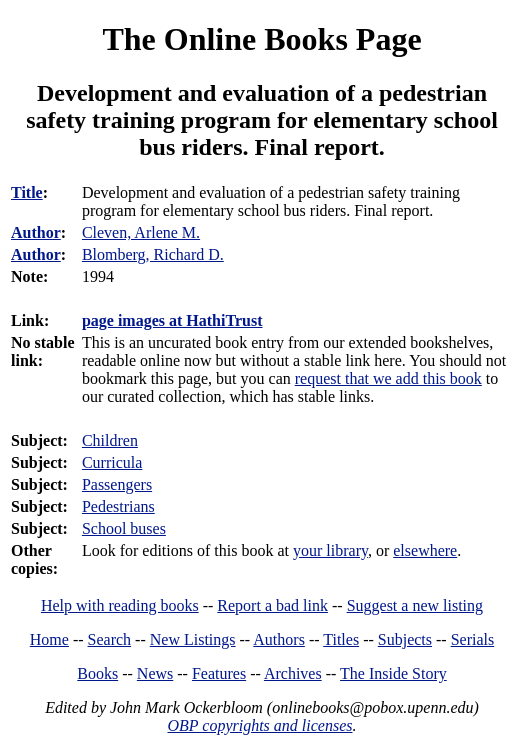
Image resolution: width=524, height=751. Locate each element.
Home (49, 639)
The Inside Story (393, 673)
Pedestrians (118, 506)
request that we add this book (388, 378)
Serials (473, 639)
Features (219, 673)
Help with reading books (120, 605)
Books (97, 673)
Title (27, 192)
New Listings (193, 639)
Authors (279, 639)
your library (330, 550)
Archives (293, 673)
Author (36, 232)
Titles (341, 639)
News (155, 673)
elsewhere (425, 550)
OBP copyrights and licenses (259, 725)
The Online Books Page (261, 39)
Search (110, 639)
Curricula (112, 462)
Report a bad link (272, 605)
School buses (124, 528)
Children (110, 440)
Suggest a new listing (415, 605)
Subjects (405, 639)
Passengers (117, 484)
